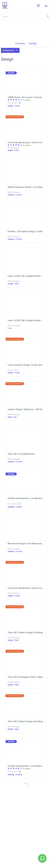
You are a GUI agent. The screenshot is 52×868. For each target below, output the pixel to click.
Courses (20, 43)
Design (33, 43)
